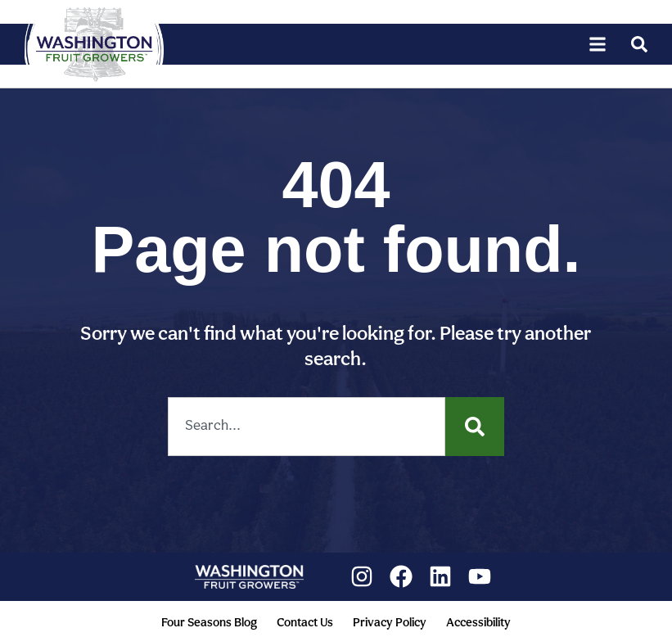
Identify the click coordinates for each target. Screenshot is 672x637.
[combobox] (307, 427)
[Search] (475, 427)
